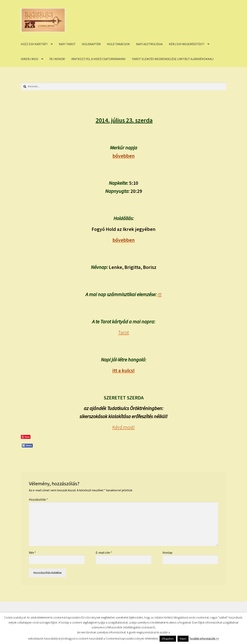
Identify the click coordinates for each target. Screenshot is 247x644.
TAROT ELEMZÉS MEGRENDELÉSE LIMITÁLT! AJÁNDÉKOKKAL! (173, 59)
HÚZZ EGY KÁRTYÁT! (34, 44)
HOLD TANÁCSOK (118, 44)
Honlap (167, 552)
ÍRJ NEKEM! (57, 59)
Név (32, 552)
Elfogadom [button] (168, 639)
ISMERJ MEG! (30, 59)
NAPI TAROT (67, 44)
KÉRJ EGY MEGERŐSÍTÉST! (187, 44)
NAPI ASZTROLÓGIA (149, 44)
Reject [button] (183, 639)
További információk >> (204, 638)
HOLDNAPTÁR (91, 44)
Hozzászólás (38, 499)
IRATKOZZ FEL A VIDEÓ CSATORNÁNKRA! (98, 59)
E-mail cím (104, 552)
